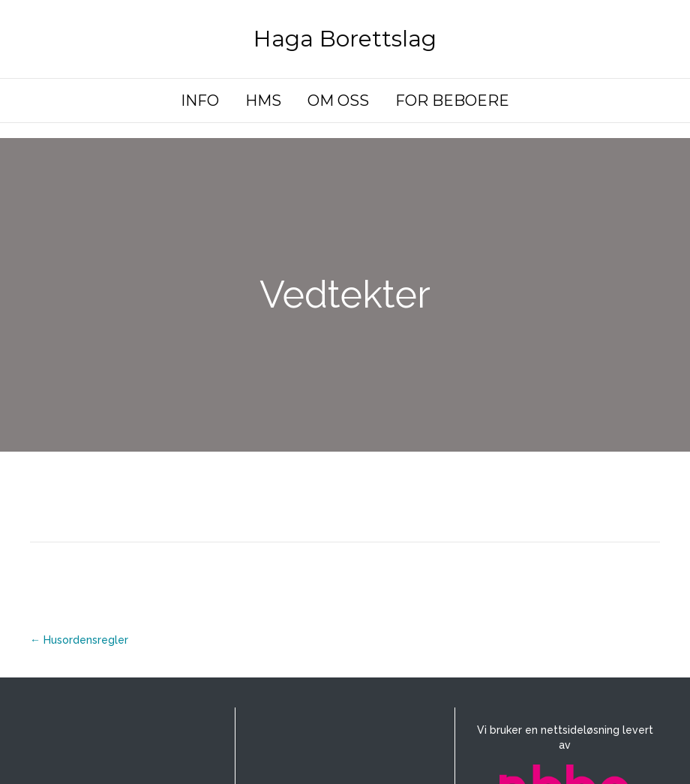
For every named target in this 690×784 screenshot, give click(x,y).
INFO (200, 101)
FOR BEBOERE (452, 101)
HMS (263, 101)
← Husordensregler (79, 640)
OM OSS (338, 101)
